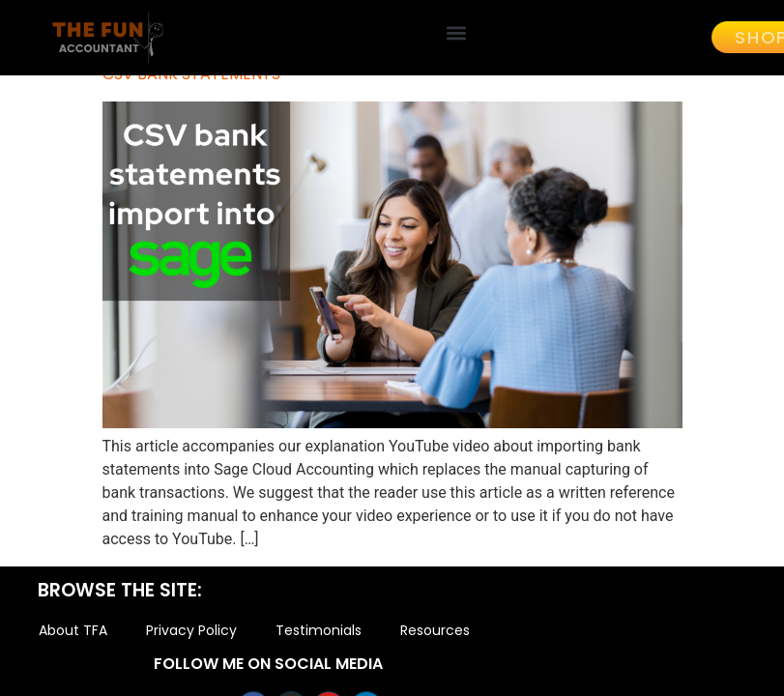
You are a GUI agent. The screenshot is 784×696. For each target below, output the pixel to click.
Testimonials (319, 634)
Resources (435, 634)
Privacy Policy (191, 634)
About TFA (73, 634)
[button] (457, 32)
